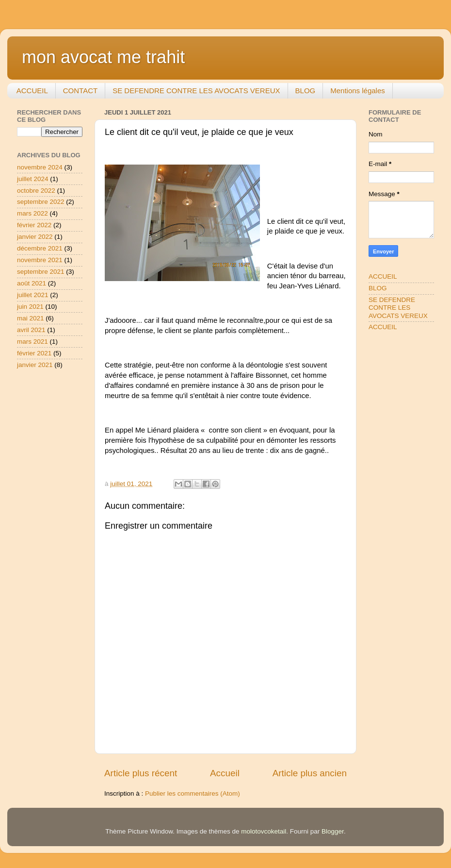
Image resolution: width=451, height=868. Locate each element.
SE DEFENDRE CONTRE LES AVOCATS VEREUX (196, 91)
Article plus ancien (310, 773)
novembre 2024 (40, 167)
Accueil (225, 773)
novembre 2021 (40, 260)
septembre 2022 (41, 202)
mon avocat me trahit (103, 57)
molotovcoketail (264, 831)
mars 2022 (32, 213)
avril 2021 (31, 330)
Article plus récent (141, 773)
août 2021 (32, 283)
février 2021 (34, 353)
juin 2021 (30, 307)
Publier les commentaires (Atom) (193, 793)
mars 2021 (32, 342)
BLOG (306, 91)
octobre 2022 (36, 191)
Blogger (333, 831)
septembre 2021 (41, 272)
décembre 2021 (40, 248)
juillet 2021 (33, 295)
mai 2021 (31, 318)
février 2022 (34, 225)
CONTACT (80, 91)
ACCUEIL (32, 91)
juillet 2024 (33, 179)
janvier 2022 (35, 237)
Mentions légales (358, 91)
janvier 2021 (35, 365)
